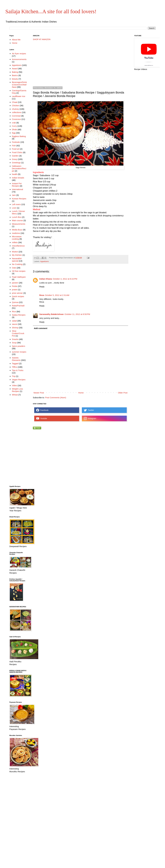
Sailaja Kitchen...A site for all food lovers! (51, 11)
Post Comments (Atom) (56, 397)
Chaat (15, 102)
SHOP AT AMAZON (42, 39)
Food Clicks (17, 152)
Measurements (19, 224)
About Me (16, 40)
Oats (14, 268)
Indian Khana (46, 279)
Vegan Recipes (19, 380)
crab (14, 123)
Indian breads (18, 178)
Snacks (15, 339)
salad (14, 321)
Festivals (16, 142)
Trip (14, 376)
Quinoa (15, 302)
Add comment (41, 328)
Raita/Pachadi (18, 306)
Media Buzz (17, 230)
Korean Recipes (19, 199)
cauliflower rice (19, 96)
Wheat (15, 395)
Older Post (123, 393)
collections (17, 112)
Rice (14, 312)
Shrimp (15, 328)
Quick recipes (18, 296)
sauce (15, 324)
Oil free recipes (19, 271)
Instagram (90, 418)
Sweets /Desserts (16, 359)
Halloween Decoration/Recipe (19, 168)
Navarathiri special (17, 260)
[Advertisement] (68, 63)
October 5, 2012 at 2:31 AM (57, 295)
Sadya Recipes (19, 315)
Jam (14, 195)
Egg (14, 133)
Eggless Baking (19, 136)
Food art (16, 149)
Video (14, 385)
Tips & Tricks (18, 370)
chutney (15, 109)
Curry (14, 126)
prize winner (17, 293)
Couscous (16, 119)
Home (81, 393)
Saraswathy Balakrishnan (52, 314)
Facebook (42, 410)
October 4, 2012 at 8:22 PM (65, 279)
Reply (42, 287)
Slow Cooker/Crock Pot (18, 333)
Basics (15, 75)
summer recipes (19, 352)
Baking (15, 72)
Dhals (14, 129)
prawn (15, 290)
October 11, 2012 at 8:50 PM (77, 314)
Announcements (19, 59)
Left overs (16, 204)
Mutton (15, 252)
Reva (42, 295)
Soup (14, 343)
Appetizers (45, 261)
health (15, 174)
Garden (15, 156)
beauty (15, 79)
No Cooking (17, 264)
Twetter (89, 410)
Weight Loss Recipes (17, 390)
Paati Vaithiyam (19, 277)
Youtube (42, 418)
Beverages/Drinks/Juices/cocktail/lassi (19, 85)
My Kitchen (17, 255)
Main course (17, 220)
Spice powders (19, 346)
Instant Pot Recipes (17, 185)
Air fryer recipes (19, 54)
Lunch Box (17, 217)
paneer (15, 283)
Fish (14, 146)
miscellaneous (18, 246)
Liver (14, 208)
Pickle (15, 286)
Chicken (16, 105)
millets (15, 242)
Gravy (15, 159)
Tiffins (15, 367)
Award (15, 69)
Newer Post (39, 393)
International (18, 189)
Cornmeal (16, 116)
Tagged (15, 363)
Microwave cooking (17, 238)
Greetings (16, 163)
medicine (16, 233)
